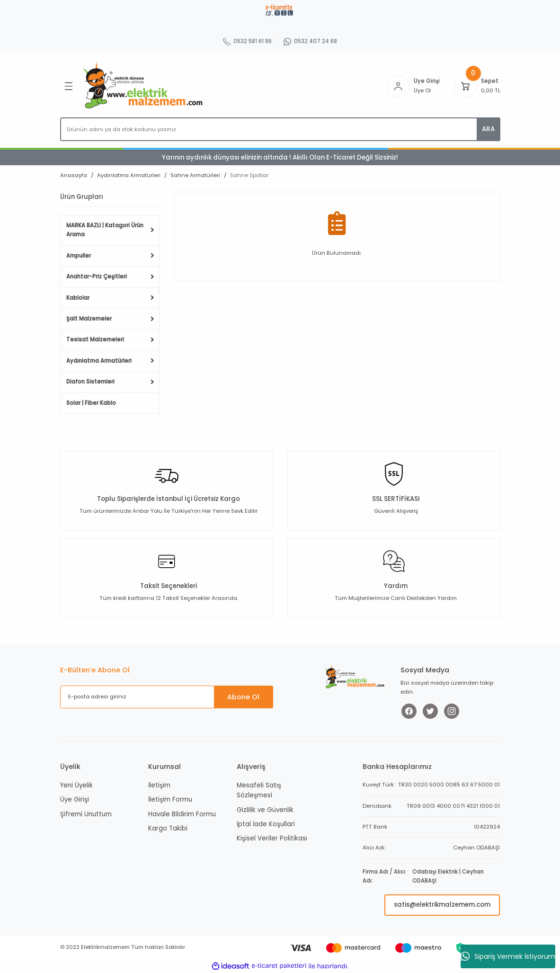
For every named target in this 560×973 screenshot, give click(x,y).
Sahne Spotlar (249, 175)
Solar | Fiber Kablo (91, 403)
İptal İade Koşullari (266, 824)
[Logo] (145, 86)
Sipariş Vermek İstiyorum (508, 956)
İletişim (159, 785)
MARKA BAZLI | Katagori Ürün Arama (105, 230)
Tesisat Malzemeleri (95, 339)
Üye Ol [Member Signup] (422, 90)
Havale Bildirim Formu (182, 814)
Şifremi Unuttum (86, 814)
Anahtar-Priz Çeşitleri (97, 277)
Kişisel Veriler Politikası (272, 838)
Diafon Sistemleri (90, 382)
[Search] (280, 129)
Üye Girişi (75, 799)
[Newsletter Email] (167, 697)
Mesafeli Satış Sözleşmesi (259, 790)
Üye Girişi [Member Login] (427, 81)
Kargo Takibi (168, 828)
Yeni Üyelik (76, 785)
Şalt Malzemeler (89, 319)
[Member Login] (398, 86)
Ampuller (79, 256)
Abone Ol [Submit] (243, 697)
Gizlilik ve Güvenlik (265, 810)
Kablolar (78, 298)
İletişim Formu (170, 799)
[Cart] (465, 86)
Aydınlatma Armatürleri (99, 361)
